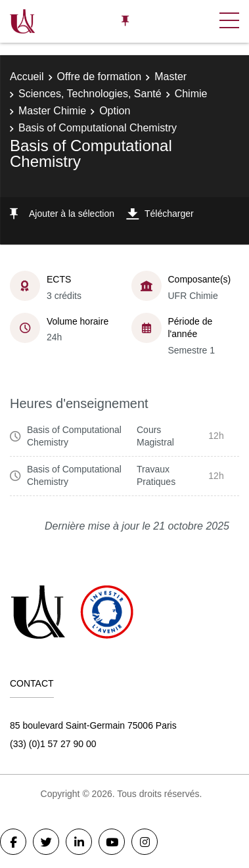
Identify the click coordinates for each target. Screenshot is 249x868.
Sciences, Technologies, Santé (90, 94)
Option (115, 111)
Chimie (191, 94)
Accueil (27, 77)
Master (170, 77)
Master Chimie (52, 111)
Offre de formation (100, 77)
